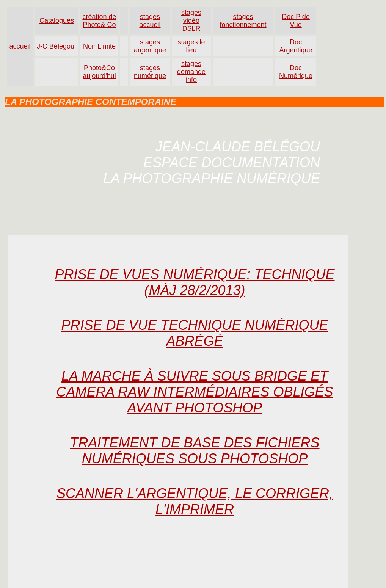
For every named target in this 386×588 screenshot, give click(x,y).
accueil (20, 46)
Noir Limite (99, 46)
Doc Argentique (296, 46)
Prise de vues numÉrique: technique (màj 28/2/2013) (195, 282)
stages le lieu (191, 46)
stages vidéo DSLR (191, 20)
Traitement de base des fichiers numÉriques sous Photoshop (195, 451)
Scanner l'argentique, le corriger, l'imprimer (195, 501)
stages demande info (191, 72)
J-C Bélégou (56, 46)
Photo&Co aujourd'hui (99, 72)
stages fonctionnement (243, 21)
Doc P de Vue (296, 21)
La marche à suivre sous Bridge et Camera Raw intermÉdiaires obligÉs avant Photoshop (195, 392)
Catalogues (57, 20)
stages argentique (150, 46)
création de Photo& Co (99, 21)
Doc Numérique (296, 72)
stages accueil (150, 21)
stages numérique (150, 72)
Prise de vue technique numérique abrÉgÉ (195, 333)
